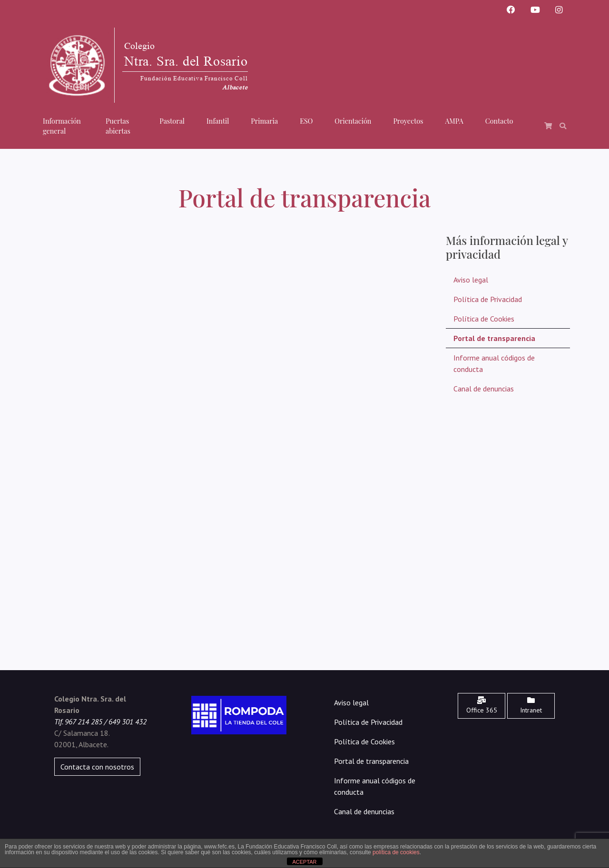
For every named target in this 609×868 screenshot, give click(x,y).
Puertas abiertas (118, 126)
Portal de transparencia (494, 338)
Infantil (218, 121)
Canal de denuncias (484, 389)
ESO (306, 121)
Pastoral (172, 121)
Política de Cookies (484, 319)
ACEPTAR (304, 862)
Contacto (499, 121)
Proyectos (408, 121)
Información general (62, 126)
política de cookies (396, 852)
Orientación (353, 121)
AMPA (454, 121)
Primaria (264, 121)
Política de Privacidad (488, 299)
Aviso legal (471, 280)
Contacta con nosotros (97, 767)
